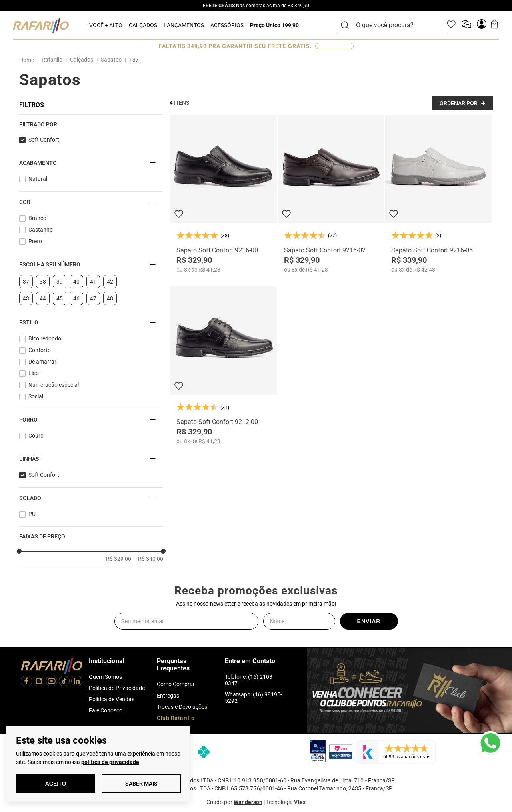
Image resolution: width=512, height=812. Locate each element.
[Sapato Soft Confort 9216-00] (223, 194)
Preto (35, 241)
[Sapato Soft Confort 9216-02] (331, 194)
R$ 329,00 (119, 559)
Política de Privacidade (117, 688)
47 (93, 298)
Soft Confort (44, 140)
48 (110, 298)
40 (76, 282)
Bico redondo (45, 338)
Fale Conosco (106, 710)
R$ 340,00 (148, 559)
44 (43, 298)
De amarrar (42, 362)
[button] (91, 124)
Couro (36, 436)
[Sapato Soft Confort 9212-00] (223, 365)
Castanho (41, 230)
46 (76, 298)
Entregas (168, 696)
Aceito (56, 784)
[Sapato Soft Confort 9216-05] (438, 194)
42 (110, 282)
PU (32, 514)
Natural (38, 179)
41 (93, 282)
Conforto (40, 350)
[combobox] (396, 25)
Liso (34, 373)
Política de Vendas (112, 699)
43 (26, 298)
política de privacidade (110, 762)
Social (36, 396)
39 (60, 282)
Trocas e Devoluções (182, 707)
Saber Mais (141, 784)
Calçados (82, 60)
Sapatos (111, 60)
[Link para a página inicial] (28, 60)
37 (26, 282)
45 (60, 298)
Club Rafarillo (176, 718)
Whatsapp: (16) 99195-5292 (253, 698)
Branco (37, 218)
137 (134, 60)
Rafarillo (52, 60)
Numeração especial (54, 385)
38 (43, 282)
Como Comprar (176, 684)
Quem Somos (105, 677)
